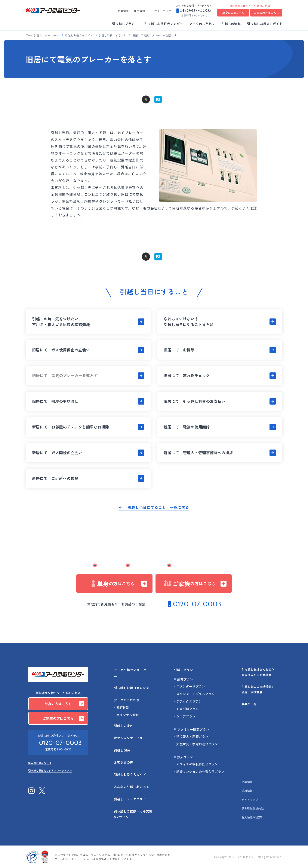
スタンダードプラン (191, 686)
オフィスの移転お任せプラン (197, 764)
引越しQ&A (122, 750)
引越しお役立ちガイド (80, 35)
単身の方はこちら (233, 13)
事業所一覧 (249, 704)
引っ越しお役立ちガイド (265, 24)
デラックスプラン (189, 701)
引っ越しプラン (123, 24)
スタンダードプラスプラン (195, 694)
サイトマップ (163, 11)
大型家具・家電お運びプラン (197, 744)
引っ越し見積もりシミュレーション (153, 629)
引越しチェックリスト (130, 799)
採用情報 (139, 11)
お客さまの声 (123, 762)
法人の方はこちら (153, 621)
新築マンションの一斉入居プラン (200, 772)
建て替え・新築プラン (192, 736)
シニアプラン (186, 716)
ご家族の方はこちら (266, 13)
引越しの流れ (231, 24)
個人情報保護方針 (253, 817)
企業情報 (123, 11)
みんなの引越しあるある (131, 787)
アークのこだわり (202, 24)
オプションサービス (128, 738)
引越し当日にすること (113, 35)
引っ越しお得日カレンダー (164, 24)
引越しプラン (183, 670)
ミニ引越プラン (187, 709)
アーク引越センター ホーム (43, 35)
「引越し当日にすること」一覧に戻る (156, 507)
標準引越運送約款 (253, 808)
